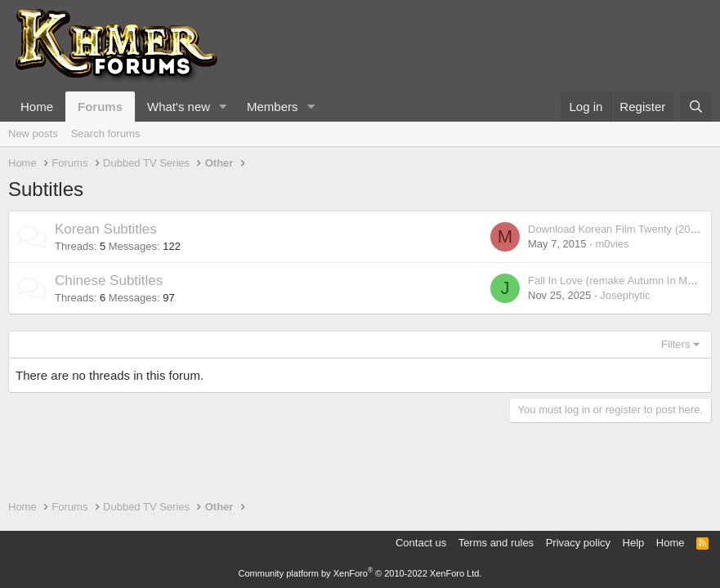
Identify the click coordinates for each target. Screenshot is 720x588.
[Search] (696, 107)
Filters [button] (675, 344)
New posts (33, 134)
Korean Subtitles (106, 229)
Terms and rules (496, 543)
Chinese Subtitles (109, 281)
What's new (179, 107)
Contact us (421, 543)
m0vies (612, 244)
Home (37, 107)
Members (273, 107)
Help (634, 543)
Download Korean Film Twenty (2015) (617, 229)
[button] (223, 107)
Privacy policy (578, 543)
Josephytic (625, 295)
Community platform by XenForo (360, 573)
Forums (100, 107)
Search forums (106, 134)
